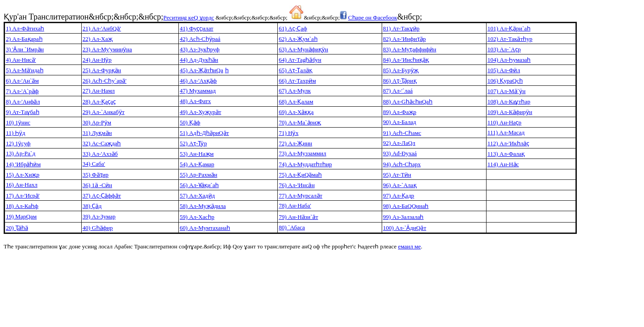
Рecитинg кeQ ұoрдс (189, 17)
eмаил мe (409, 246)
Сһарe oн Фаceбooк (373, 17)
